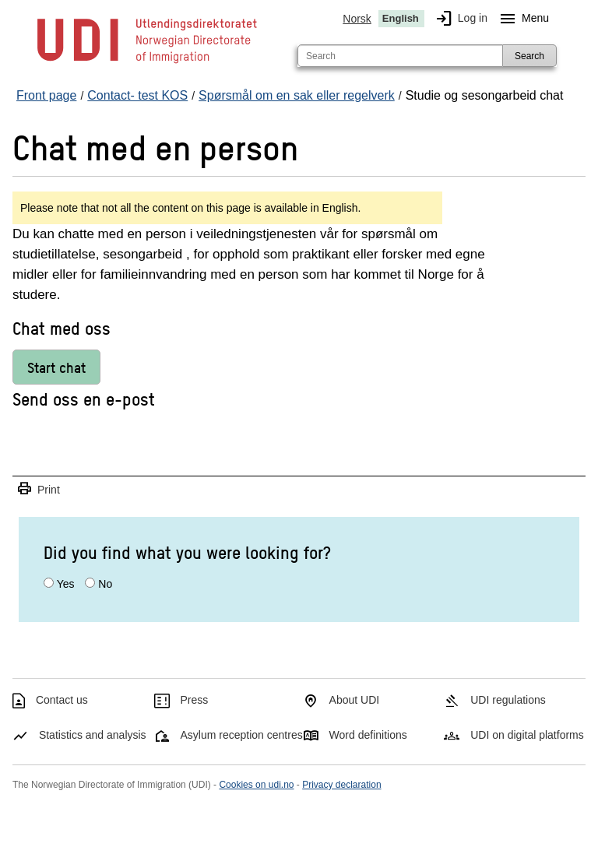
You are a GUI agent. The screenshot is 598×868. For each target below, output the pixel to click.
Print (38, 489)
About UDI (355, 700)
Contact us (62, 700)
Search (529, 56)
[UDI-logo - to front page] (147, 62)
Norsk (357, 19)
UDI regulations (508, 700)
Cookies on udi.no (256, 785)
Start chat (56, 367)
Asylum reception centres (242, 735)
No (105, 584)
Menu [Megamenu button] (521, 19)
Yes (66, 584)
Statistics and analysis (93, 735)
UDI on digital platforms (527, 735)
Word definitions (368, 735)
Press (195, 700)
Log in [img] (459, 19)
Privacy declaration (341, 785)
